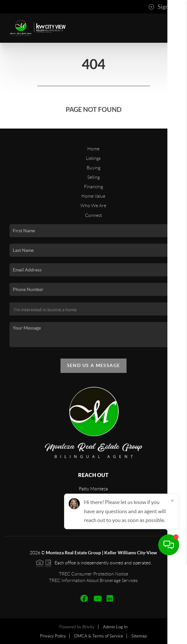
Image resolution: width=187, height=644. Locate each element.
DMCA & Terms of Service (99, 636)
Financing (93, 187)
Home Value (93, 196)
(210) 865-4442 (93, 514)
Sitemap (139, 636)
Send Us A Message (94, 365)
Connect (93, 215)
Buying (93, 168)
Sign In (162, 7)
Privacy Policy (53, 636)
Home (93, 149)
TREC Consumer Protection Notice (93, 574)
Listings (93, 158)
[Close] (172, 581)
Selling (93, 177)
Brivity (89, 627)
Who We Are (93, 206)
